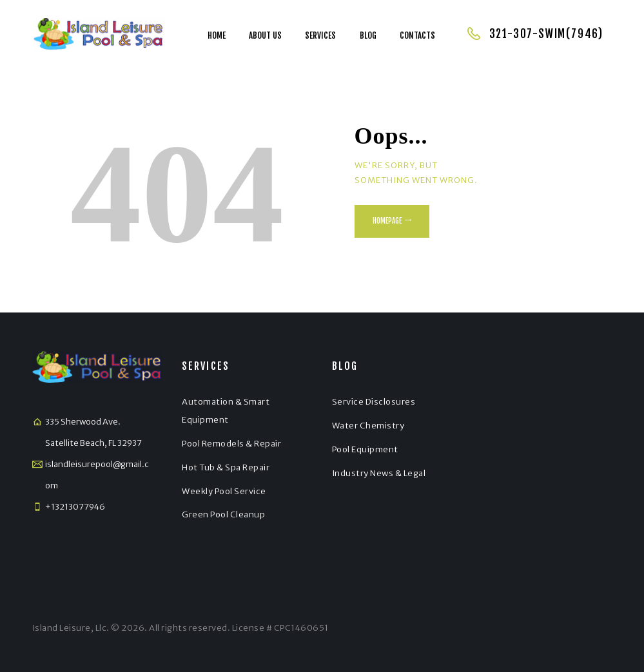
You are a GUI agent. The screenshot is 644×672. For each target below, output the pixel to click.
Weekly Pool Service (224, 491)
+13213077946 (75, 507)
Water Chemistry (368, 426)
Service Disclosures (374, 402)
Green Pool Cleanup (223, 514)
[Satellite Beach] (547, 464)
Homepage (387, 221)
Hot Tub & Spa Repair (226, 467)
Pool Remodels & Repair (231, 444)
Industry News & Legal (379, 473)
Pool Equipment (365, 449)
